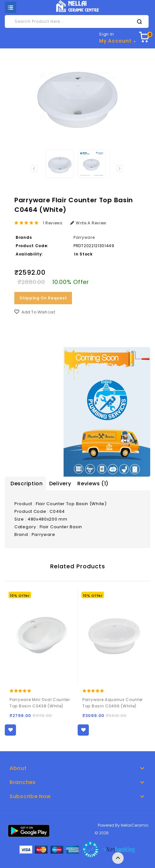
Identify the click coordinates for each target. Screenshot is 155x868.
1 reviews (53, 223)
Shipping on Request (43, 298)
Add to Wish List (38, 312)
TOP (118, 858)
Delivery (60, 484)
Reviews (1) (93, 484)
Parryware (84, 237)
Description (27, 484)
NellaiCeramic (135, 825)
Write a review (89, 223)
